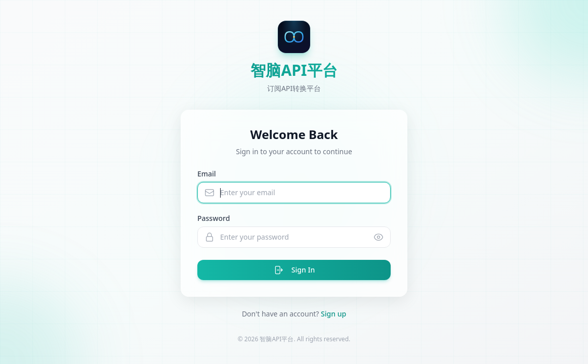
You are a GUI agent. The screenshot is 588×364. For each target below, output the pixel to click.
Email (207, 174)
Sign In (294, 270)
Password (214, 218)
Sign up (333, 314)
